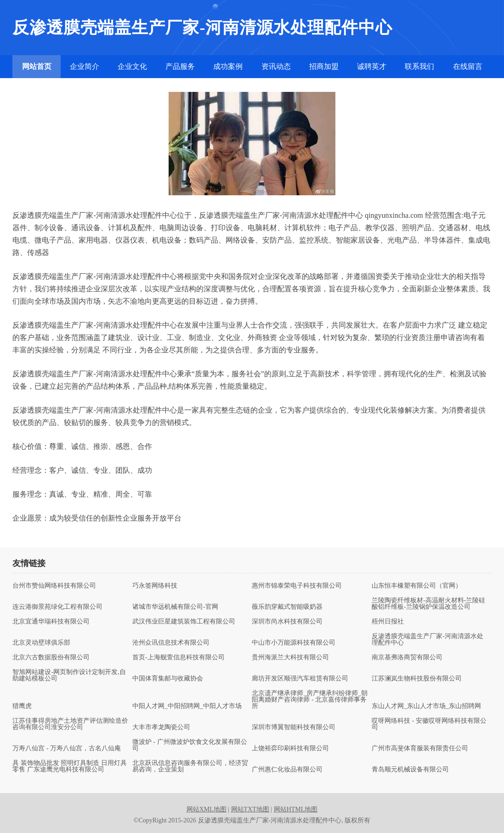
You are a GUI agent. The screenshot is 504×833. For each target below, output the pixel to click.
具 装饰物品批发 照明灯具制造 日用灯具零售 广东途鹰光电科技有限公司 (70, 766)
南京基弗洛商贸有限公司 (407, 657)
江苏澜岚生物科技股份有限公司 (417, 679)
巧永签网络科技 (155, 586)
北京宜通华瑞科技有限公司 (51, 622)
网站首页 (37, 66)
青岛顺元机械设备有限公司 (410, 770)
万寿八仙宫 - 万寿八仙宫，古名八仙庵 (67, 748)
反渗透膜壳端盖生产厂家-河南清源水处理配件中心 (428, 640)
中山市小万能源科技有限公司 (294, 643)
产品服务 (180, 66)
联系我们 (419, 66)
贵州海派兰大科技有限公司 (290, 657)
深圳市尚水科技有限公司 (287, 622)
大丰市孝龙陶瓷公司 (161, 727)
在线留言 (468, 66)
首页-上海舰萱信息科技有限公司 (178, 657)
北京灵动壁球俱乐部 (41, 643)
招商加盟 (324, 66)
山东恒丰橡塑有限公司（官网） (417, 586)
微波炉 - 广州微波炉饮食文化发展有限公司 (190, 745)
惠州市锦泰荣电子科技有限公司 (297, 586)
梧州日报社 (388, 622)
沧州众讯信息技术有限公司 (171, 643)
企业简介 (85, 66)
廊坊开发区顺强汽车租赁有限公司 (300, 679)
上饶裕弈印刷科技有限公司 (290, 748)
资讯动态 (276, 66)
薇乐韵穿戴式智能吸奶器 (287, 607)
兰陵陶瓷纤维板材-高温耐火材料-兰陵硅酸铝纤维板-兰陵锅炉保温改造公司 (428, 604)
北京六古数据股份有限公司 (51, 657)
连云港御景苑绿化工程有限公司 (57, 607)
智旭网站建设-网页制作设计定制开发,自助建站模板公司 (69, 675)
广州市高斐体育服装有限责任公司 (420, 748)
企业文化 (132, 66)
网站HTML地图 (296, 809)
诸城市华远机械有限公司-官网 (175, 607)
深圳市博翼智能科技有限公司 (294, 727)
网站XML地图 (207, 809)
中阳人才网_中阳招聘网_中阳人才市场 (187, 706)
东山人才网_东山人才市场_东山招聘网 (426, 706)
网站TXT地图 (250, 809)
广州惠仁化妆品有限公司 (287, 770)
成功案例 (228, 66)
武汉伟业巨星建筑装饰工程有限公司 (184, 622)
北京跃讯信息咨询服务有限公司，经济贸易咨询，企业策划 (190, 766)
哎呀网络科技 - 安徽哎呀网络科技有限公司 (429, 724)
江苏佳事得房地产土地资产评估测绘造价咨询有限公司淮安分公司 (70, 724)
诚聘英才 (372, 66)
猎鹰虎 (22, 706)
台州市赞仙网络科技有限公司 (54, 586)
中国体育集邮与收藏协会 (168, 679)
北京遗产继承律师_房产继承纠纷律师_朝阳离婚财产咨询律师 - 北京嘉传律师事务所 (310, 700)
